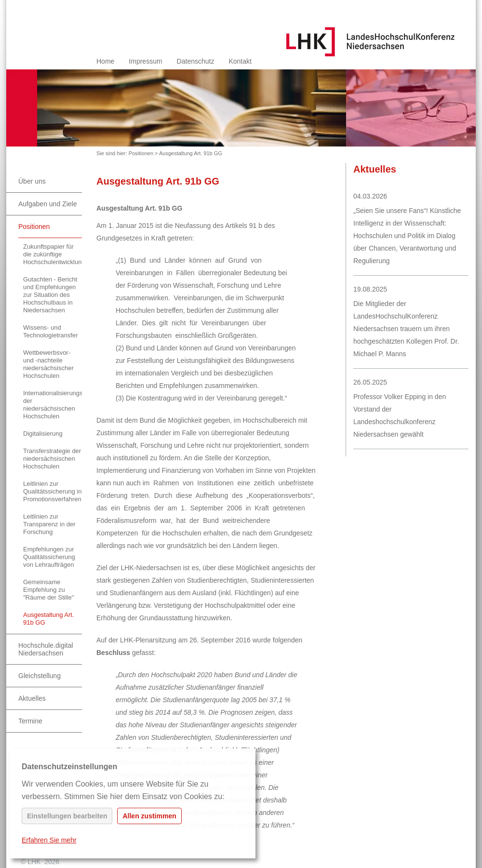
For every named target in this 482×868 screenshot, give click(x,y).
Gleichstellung (40, 676)
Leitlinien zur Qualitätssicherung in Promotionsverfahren (52, 491)
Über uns (32, 181)
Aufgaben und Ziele (47, 204)
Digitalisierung (43, 434)
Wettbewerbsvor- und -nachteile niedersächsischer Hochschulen (48, 364)
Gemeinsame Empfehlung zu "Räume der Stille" (48, 590)
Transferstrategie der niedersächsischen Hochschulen (52, 459)
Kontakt (240, 61)
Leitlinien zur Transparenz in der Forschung (49, 524)
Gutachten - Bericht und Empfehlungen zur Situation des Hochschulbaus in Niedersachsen (50, 295)
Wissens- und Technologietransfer (50, 331)
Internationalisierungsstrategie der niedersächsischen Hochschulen (53, 405)
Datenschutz (196, 61)
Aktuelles (32, 698)
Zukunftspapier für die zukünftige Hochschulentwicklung (53, 254)
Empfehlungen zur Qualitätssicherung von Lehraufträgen (49, 557)
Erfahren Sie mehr (49, 840)
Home (105, 61)
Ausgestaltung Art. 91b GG (191, 153)
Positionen (141, 153)
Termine (30, 721)
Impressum (145, 61)
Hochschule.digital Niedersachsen (46, 649)
